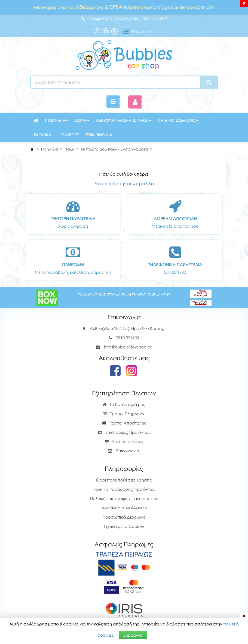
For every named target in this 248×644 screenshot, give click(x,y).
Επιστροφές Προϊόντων (124, 432)
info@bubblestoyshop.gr (128, 347)
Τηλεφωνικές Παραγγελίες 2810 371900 (124, 18)
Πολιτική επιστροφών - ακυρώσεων (124, 498)
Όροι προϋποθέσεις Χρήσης (124, 480)
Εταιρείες (70, 135)
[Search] (209, 82)
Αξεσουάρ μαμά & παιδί (123, 120)
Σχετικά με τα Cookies (124, 526)
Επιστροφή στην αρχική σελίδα (124, 183)
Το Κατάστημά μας (124, 404)
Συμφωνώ (133, 635)
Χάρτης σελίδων (124, 441)
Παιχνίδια (57, 120)
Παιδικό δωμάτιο (178, 120)
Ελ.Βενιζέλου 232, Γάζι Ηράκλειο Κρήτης (127, 328)
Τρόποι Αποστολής (124, 423)
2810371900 (175, 272)
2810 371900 (127, 338)
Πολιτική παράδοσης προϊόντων (124, 489)
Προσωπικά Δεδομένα (124, 517)
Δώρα (82, 120)
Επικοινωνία (99, 135)
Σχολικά (44, 135)
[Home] (32, 149)
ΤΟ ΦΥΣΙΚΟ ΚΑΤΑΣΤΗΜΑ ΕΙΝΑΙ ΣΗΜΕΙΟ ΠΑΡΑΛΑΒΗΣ (124, 295)
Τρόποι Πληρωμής (124, 414)
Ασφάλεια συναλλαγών (124, 508)
